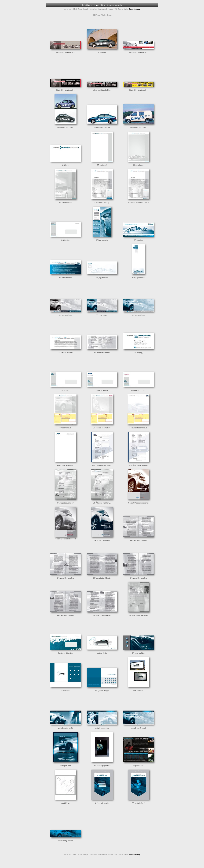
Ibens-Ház (93, 9)
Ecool (80, 9)
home (66, 9)
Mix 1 (71, 9)
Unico (126, 9)
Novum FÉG (112, 9)
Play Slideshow (104, 15)
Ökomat (120, 9)
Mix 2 (75, 9)
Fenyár (86, 9)
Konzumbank (102, 9)
